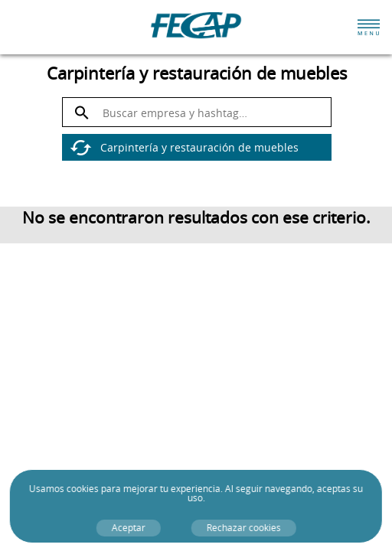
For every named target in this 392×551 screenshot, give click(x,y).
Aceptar (128, 528)
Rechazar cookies (243, 528)
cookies (83, 489)
